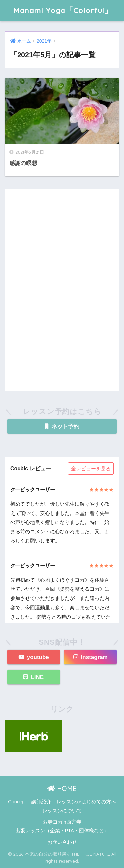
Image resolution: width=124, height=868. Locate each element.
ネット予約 (62, 426)
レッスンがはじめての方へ (86, 802)
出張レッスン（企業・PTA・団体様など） (62, 831)
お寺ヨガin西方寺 (62, 822)
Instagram (91, 657)
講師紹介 (41, 802)
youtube (34, 657)
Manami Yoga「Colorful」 (63, 10)
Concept (17, 802)
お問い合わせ (62, 842)
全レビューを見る (91, 468)
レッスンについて (62, 811)
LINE (33, 677)
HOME (62, 788)
